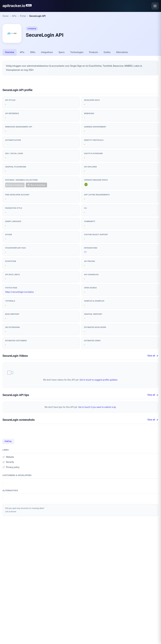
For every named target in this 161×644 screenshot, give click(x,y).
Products (93, 52)
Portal (23, 16)
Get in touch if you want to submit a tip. (97, 407)
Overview (10, 52)
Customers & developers (17, 475)
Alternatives (122, 52)
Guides (107, 52)
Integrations (47, 52)
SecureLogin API (37, 16)
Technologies (77, 52)
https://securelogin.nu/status (19, 292)
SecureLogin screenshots (19, 420)
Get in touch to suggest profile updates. (99, 380)
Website (8, 457)
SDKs (33, 52)
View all (153, 356)
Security (8, 462)
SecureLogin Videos (15, 356)
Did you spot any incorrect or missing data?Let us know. (25, 510)
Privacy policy (11, 467)
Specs (61, 52)
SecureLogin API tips (16, 395)
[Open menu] (155, 6)
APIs (14, 16)
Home (6, 16)
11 (85, 252)
